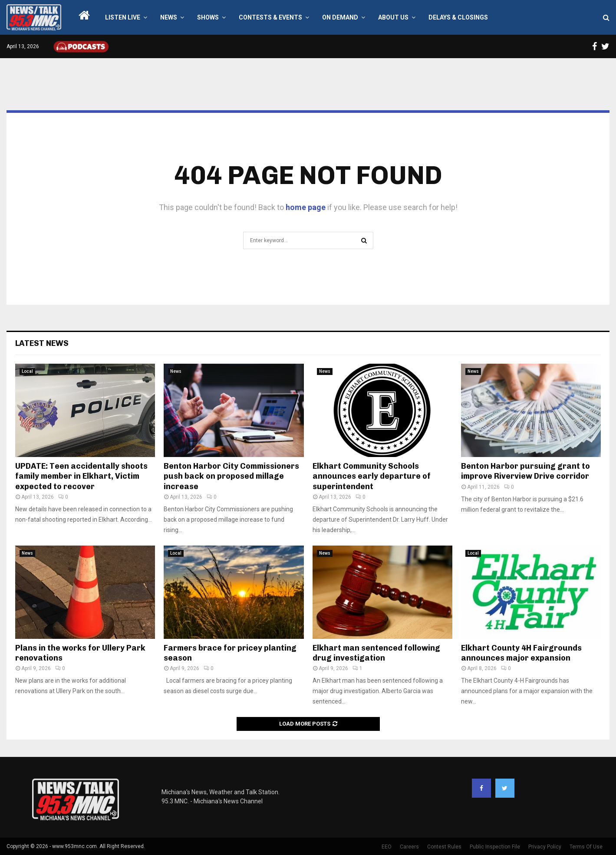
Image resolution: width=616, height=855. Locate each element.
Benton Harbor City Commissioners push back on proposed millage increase (231, 476)
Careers (409, 847)
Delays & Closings (458, 17)
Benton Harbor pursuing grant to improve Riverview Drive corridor (525, 471)
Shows (208, 17)
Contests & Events (270, 17)
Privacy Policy (545, 847)
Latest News (42, 343)
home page (306, 207)
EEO (387, 847)
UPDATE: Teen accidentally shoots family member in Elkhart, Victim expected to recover (81, 476)
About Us (393, 17)
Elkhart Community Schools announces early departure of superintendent (372, 476)
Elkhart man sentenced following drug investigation (376, 653)
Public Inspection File (495, 847)
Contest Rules (444, 847)
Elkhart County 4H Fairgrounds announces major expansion (521, 653)
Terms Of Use (586, 847)
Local (27, 371)
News (169, 17)
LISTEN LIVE (123, 17)
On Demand (340, 17)
